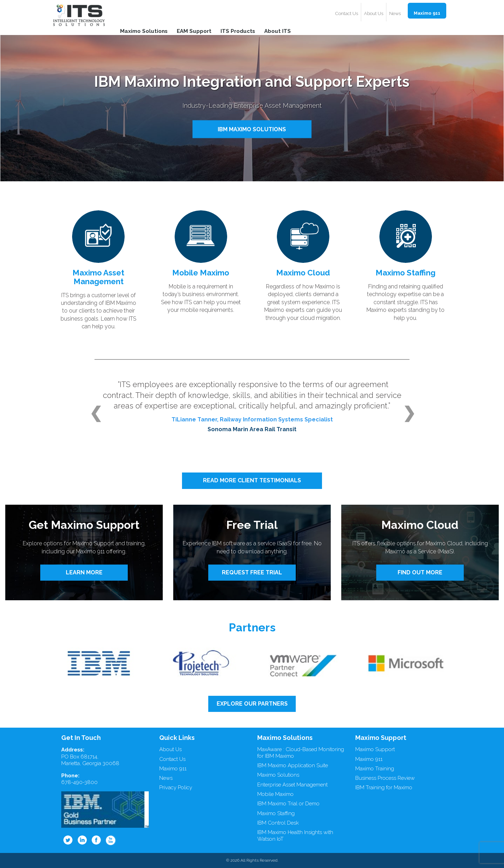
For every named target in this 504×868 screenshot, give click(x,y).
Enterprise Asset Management (292, 785)
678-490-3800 (79, 782)
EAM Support (194, 31)
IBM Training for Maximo (384, 787)
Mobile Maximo (275, 794)
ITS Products (238, 31)
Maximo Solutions (144, 31)
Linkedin (82, 840)
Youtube (111, 840)
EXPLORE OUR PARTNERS (252, 704)
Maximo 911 (427, 13)
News (395, 13)
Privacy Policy (176, 787)
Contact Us (347, 13)
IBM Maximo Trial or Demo (288, 804)
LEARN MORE (84, 572)
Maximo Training (375, 769)
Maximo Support (375, 749)
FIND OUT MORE (420, 572)
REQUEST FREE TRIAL (252, 572)
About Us (374, 13)
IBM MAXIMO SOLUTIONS (252, 129)
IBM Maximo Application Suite (293, 765)
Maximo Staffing (276, 813)
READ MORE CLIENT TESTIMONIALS (252, 480)
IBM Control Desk (278, 823)
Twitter (68, 840)
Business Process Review (385, 778)
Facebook (97, 840)
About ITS (278, 31)
